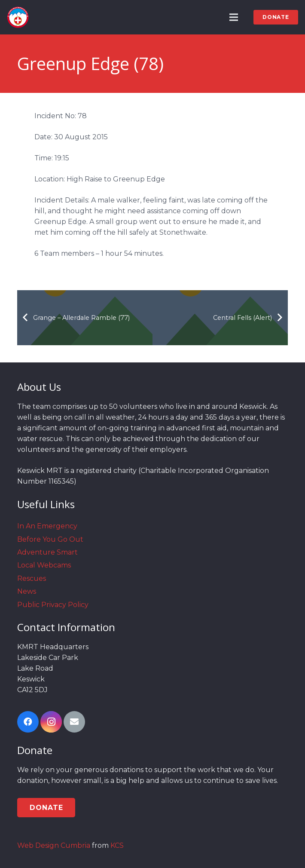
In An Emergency (47, 526)
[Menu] (234, 17)
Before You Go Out (50, 539)
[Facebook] (28, 722)
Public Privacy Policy (53, 605)
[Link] (18, 17)
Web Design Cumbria (54, 845)
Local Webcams (44, 565)
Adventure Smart (47, 552)
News (27, 591)
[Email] (74, 722)
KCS (117, 845)
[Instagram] (51, 722)
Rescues (32, 578)
